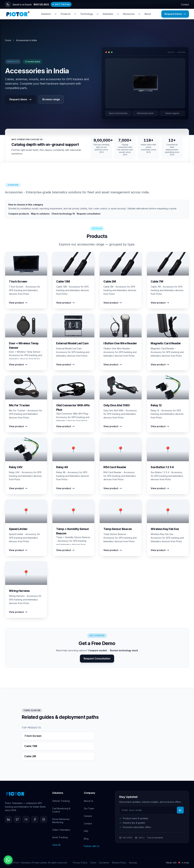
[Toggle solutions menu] (56, 14)
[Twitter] (17, 819)
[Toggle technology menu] (98, 14)
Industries (108, 14)
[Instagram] (44, 819)
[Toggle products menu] (75, 14)
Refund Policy (119, 863)
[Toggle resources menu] (139, 14)
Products (66, 14)
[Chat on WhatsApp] (8, 860)
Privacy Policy (80, 863)
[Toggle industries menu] (118, 14)
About (148, 14)
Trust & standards (155, 838)
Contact (185, 4)
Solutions (46, 14)
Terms (93, 863)
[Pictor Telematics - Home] (18, 14)
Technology (87, 14)
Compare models (98, 650)
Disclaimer (104, 863)
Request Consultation (97, 658)
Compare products (19, 214)
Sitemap (133, 863)
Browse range (51, 99)
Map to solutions (40, 214)
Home (8, 40)
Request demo (20, 99)
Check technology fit (63, 214)
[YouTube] (26, 819)
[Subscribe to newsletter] (180, 810)
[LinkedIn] (8, 819)
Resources (129, 14)
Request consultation (89, 214)
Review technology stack (124, 650)
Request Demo (175, 14)
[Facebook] (35, 819)
